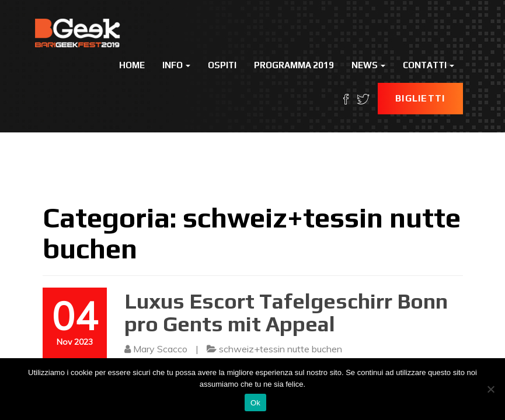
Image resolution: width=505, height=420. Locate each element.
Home (132, 65)
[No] (490, 389)
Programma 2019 (294, 65)
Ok (255, 403)
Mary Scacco (160, 349)
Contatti (429, 65)
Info (176, 65)
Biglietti (420, 98)
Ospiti (222, 65)
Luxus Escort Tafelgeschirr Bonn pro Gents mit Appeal (286, 313)
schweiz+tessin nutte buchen (281, 349)
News (368, 65)
